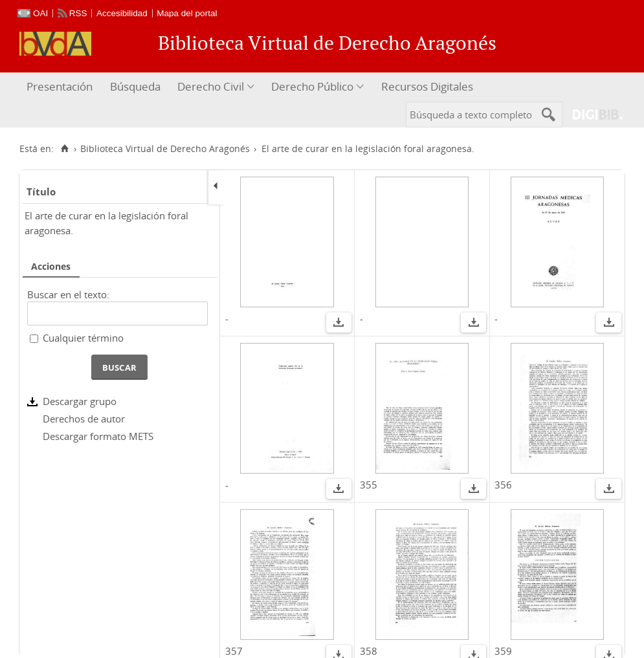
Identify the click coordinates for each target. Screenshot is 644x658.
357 (234, 651)
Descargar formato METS (98, 436)
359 (503, 651)
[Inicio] (64, 149)
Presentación (60, 86)
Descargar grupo (80, 401)
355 (369, 485)
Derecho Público (312, 86)
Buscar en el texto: (68, 294)
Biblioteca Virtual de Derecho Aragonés (165, 149)
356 (503, 485)
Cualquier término (83, 338)
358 (369, 651)
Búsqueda (135, 86)
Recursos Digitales (427, 86)
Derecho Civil (211, 86)
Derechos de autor (84, 419)
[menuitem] (61, 87)
